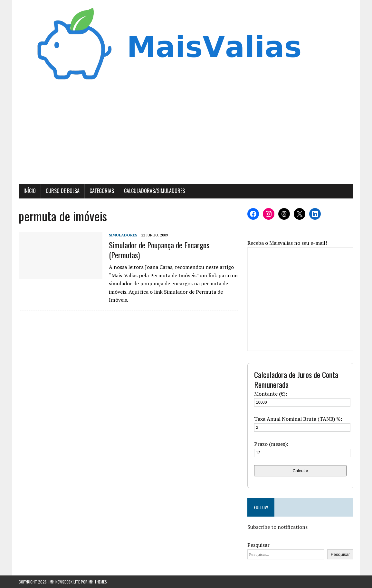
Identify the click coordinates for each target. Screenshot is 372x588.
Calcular (300, 471)
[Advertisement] (186, 135)
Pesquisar (258, 545)
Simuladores (123, 235)
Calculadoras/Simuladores (154, 191)
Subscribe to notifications (277, 527)
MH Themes (98, 582)
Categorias (102, 191)
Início (30, 191)
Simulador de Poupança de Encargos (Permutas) (159, 250)
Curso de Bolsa (63, 191)
